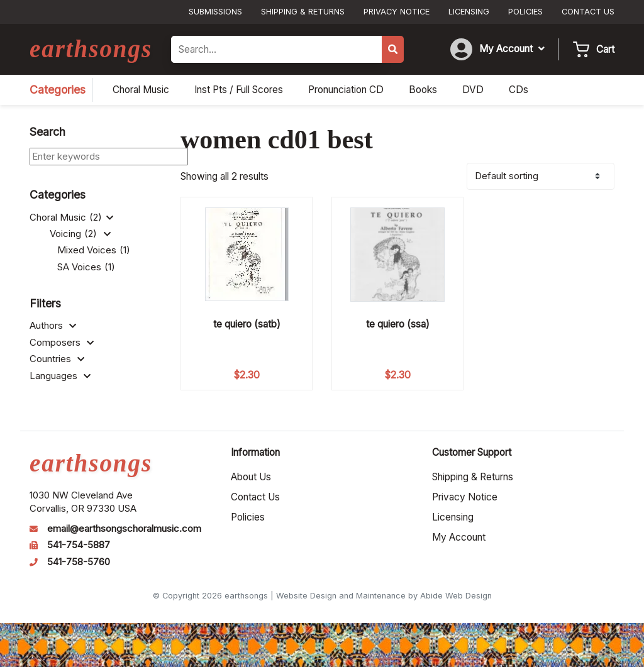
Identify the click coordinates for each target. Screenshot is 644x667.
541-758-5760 (79, 562)
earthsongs (91, 49)
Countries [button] (57, 359)
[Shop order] (541, 176)
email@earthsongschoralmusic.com (124, 529)
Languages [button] (60, 376)
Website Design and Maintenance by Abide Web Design (384, 596)
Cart (605, 49)
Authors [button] (53, 326)
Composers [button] (62, 343)
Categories (58, 90)
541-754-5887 (79, 545)
